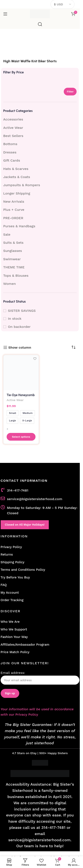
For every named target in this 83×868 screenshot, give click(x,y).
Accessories (13, 119)
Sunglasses (13, 251)
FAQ (4, 585)
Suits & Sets (13, 243)
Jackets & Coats (17, 177)
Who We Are (10, 622)
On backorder (19, 327)
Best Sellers (13, 136)
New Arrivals (14, 201)
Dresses (10, 152)
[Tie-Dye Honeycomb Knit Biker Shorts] (21, 373)
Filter (70, 92)
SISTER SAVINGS (22, 311)
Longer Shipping (17, 193)
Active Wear (13, 128)
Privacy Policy (11, 547)
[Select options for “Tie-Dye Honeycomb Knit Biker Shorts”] (21, 437)
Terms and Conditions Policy (23, 570)
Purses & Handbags (19, 226)
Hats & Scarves (16, 169)
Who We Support (14, 629)
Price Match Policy (15, 652)
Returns (7, 554)
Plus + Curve (14, 210)
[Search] (40, 24)
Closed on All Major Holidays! (25, 525)
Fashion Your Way (14, 637)
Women (10, 284)
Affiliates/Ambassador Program (25, 645)
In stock (15, 319)
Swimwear (12, 259)
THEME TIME (14, 267)
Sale (7, 234)
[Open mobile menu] (5, 14)
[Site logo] (40, 14)
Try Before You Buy (15, 577)
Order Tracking (12, 600)
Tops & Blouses (16, 276)
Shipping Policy (13, 562)
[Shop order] (73, 347)
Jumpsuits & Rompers (22, 185)
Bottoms (10, 144)
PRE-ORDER (13, 218)
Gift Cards (12, 160)
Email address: (40, 678)
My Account (10, 593)
